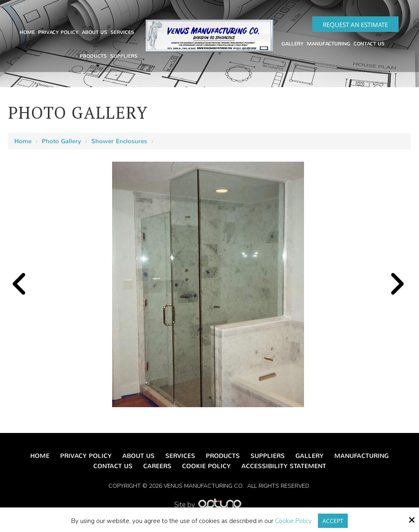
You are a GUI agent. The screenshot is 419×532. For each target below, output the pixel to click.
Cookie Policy (293, 521)
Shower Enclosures (119, 141)
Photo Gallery (61, 141)
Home (23, 141)
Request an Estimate (355, 25)
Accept (333, 521)
